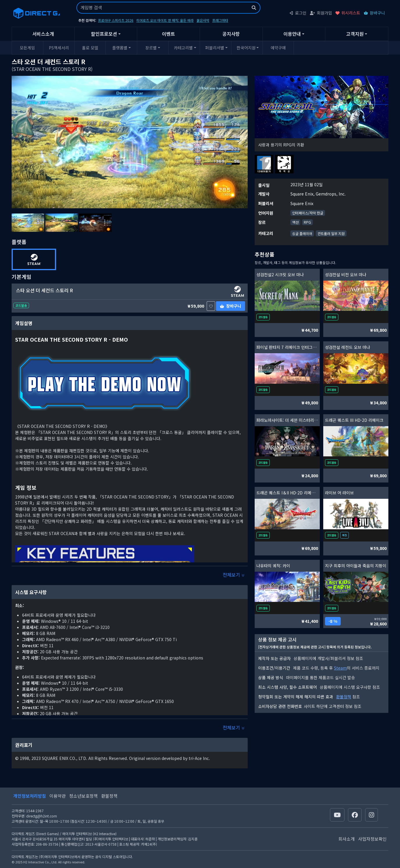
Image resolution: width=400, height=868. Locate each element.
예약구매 (278, 48)
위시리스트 (348, 13)
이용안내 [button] (292, 34)
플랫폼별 (120, 48)
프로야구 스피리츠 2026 (116, 20)
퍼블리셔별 (215, 48)
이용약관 (58, 796)
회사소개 (347, 839)
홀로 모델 (90, 48)
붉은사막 (203, 20)
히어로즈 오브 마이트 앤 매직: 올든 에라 (165, 20)
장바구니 (374, 13)
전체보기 (234, 575)
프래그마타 (220, 20)
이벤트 (168, 34)
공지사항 (231, 34)
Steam (340, 668)
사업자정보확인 (372, 839)
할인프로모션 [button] (104, 34)
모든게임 (27, 48)
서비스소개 (43, 34)
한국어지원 (246, 48)
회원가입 (321, 13)
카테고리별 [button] (183, 48)
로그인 (298, 13)
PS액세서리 (59, 48)
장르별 (151, 48)
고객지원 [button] (355, 34)
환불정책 (344, 697)
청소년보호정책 (83, 796)
